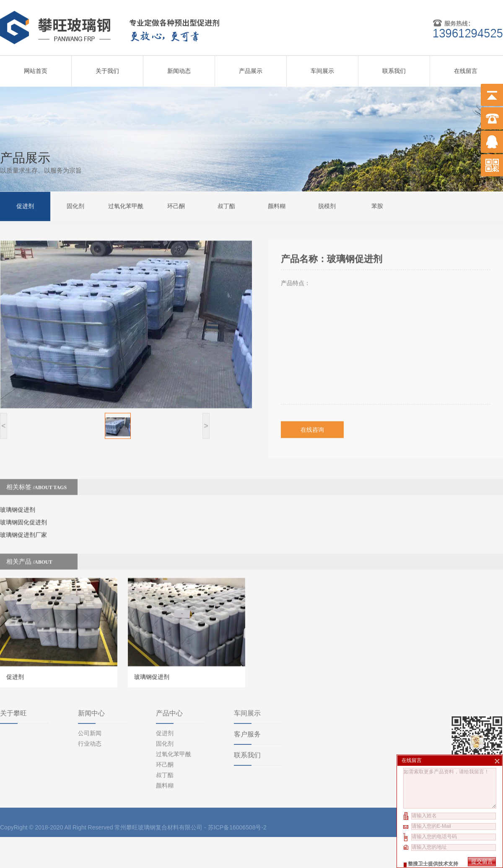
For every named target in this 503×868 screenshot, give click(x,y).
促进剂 (25, 205)
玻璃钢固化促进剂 (23, 502)
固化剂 (75, 205)
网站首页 (36, 67)
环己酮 (176, 205)
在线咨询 (312, 410)
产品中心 (169, 674)
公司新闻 (90, 694)
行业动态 (90, 704)
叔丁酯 (226, 205)
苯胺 (377, 205)
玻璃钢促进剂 (18, 490)
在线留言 (466, 67)
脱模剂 (327, 205)
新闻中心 (91, 674)
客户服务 (247, 695)
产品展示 (251, 67)
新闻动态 (179, 67)
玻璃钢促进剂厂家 (23, 515)
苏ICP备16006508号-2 (237, 788)
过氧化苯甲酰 (126, 205)
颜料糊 (277, 205)
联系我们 (394, 67)
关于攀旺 (13, 674)
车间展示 (322, 67)
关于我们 (107, 67)
